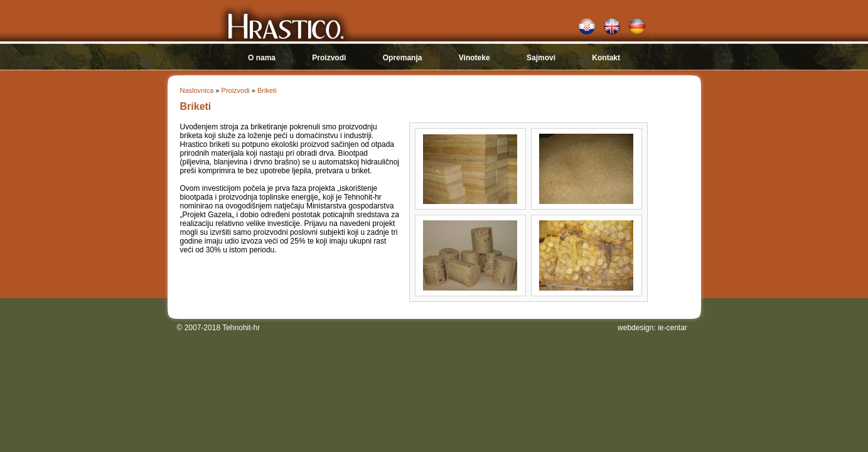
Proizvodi (329, 58)
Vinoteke (474, 58)
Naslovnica (197, 90)
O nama (262, 58)
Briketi (267, 90)
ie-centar (672, 328)
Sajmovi (541, 58)
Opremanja (403, 58)
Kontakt (606, 58)
